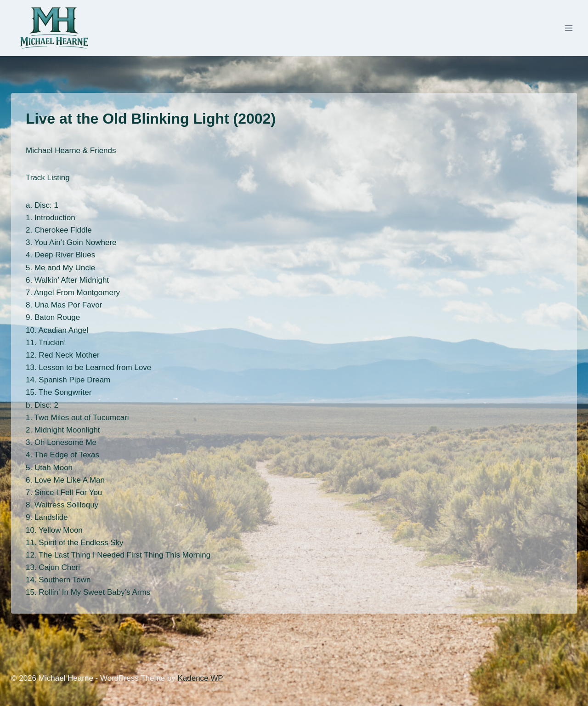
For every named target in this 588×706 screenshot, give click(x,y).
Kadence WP (200, 678)
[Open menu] (568, 28)
